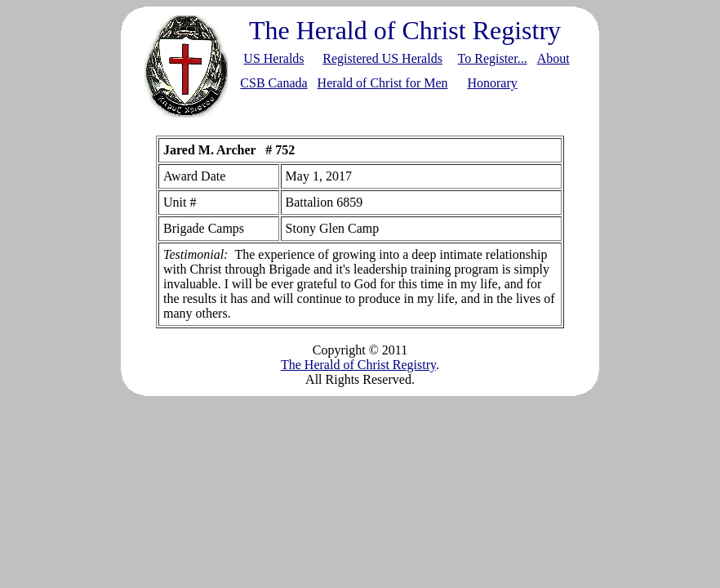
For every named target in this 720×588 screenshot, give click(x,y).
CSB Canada (273, 83)
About (553, 58)
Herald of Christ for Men (383, 83)
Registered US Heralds (382, 58)
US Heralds (273, 58)
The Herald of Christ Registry (358, 365)
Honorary (492, 83)
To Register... (493, 58)
